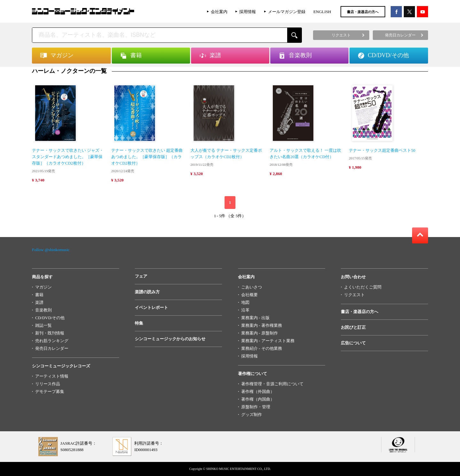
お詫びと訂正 (353, 327)
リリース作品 (48, 384)
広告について (353, 343)
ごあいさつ (252, 287)
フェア (141, 276)
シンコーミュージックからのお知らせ (170, 339)
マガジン (43, 287)
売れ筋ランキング (52, 341)
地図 (245, 302)
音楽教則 (43, 310)
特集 (139, 323)
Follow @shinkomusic (51, 250)
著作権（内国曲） (258, 399)
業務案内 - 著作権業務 (262, 325)
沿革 (245, 310)
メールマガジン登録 (287, 12)
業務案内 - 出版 (255, 318)
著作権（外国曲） (258, 392)
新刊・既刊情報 (50, 333)
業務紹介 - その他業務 (262, 348)
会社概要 (249, 295)
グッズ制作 (252, 415)
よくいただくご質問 (363, 287)
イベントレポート (151, 307)
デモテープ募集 (50, 392)
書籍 (39, 295)
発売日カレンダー (52, 348)
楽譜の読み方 (147, 292)
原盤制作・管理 (256, 407)
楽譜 (39, 302)
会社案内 (219, 12)
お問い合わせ (353, 277)
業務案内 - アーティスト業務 (268, 341)
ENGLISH (322, 12)
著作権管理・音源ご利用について (272, 384)
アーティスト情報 (52, 376)
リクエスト (354, 295)
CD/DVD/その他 (50, 318)
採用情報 (248, 12)
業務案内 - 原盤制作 (260, 333)
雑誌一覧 (43, 325)
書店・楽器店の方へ (363, 12)
